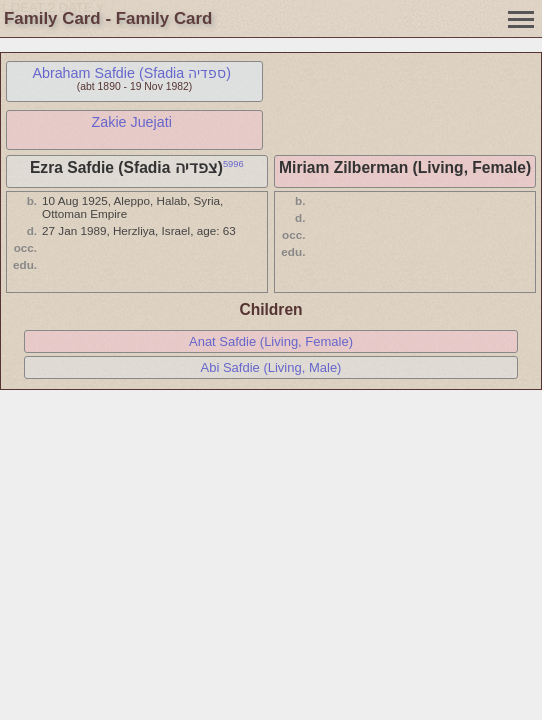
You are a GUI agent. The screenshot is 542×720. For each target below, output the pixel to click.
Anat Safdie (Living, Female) (271, 341)
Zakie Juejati (132, 122)
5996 (233, 164)
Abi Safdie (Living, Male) (271, 367)
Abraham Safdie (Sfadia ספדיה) (131, 73)
